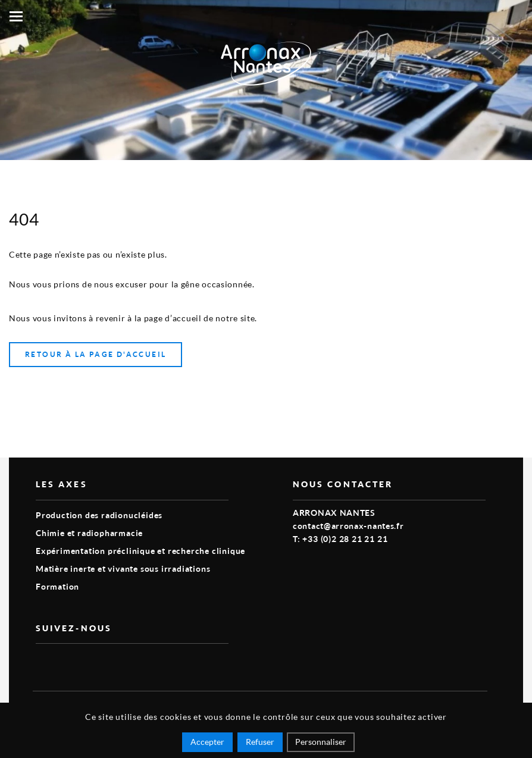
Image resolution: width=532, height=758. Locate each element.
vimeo (43, 663)
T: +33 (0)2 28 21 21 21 (340, 539)
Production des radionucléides (99, 515)
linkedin (70, 663)
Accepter (207, 742)
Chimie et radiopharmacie (89, 533)
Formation (57, 586)
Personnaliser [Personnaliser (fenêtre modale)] (321, 742)
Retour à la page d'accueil (96, 354)
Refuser (260, 742)
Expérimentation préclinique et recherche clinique (140, 551)
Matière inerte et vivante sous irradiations (123, 568)
